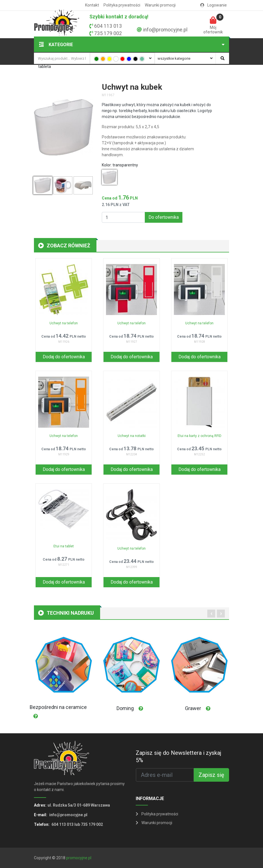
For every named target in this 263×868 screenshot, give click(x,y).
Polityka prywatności (122, 5)
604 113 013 (108, 26)
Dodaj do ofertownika (64, 357)
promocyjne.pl (79, 858)
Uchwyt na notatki (132, 436)
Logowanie (214, 5)
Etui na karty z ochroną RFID (200, 436)
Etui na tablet (64, 546)
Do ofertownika (164, 217)
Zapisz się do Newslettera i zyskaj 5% (178, 756)
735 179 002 (108, 33)
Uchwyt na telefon (64, 323)
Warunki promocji (160, 5)
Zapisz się (211, 775)
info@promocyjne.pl (165, 30)
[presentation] (211, 614)
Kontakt (92, 5)
